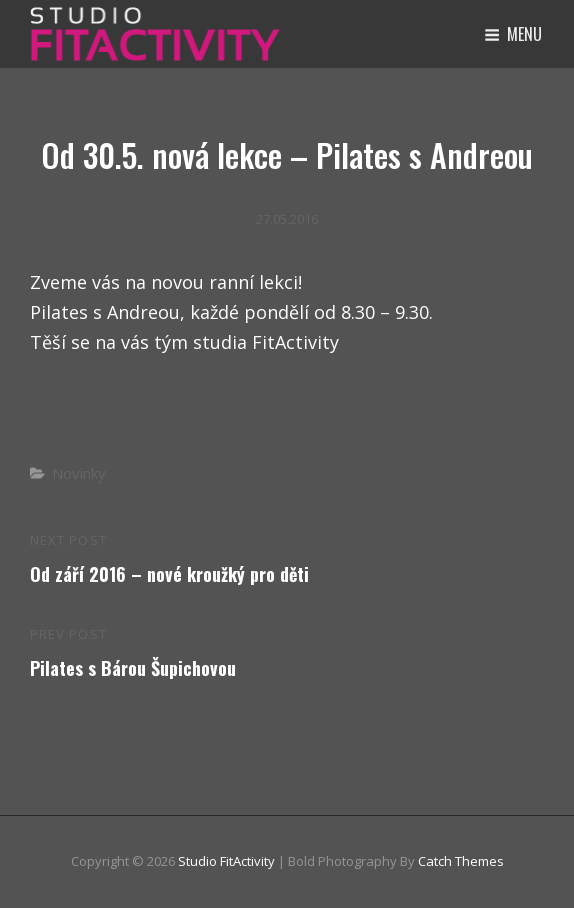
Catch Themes (461, 861)
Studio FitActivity (226, 861)
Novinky (79, 473)
